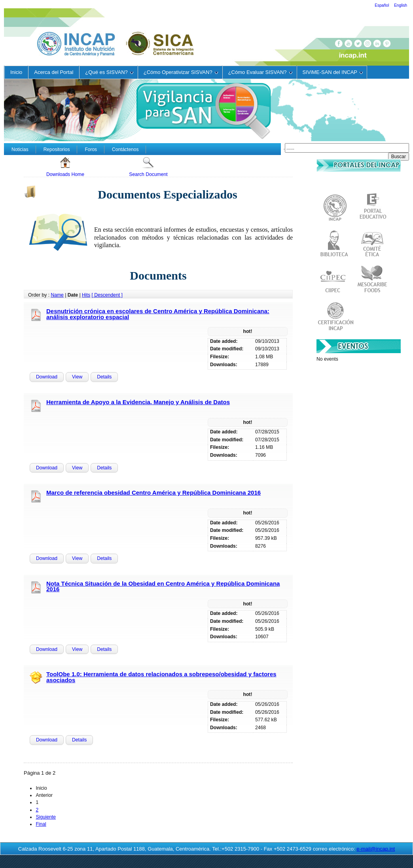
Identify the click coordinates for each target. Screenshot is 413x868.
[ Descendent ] (107, 295)
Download (47, 377)
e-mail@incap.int (376, 849)
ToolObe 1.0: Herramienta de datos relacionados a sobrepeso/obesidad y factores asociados (161, 677)
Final (41, 824)
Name (57, 295)
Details (104, 377)
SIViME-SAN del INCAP (333, 72)
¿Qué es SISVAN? (109, 72)
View (77, 377)
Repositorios (57, 149)
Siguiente (46, 817)
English (401, 5)
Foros (91, 149)
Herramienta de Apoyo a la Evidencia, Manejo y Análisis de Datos (138, 402)
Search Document (148, 167)
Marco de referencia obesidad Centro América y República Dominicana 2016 (153, 493)
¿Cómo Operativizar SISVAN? (181, 72)
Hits (86, 295)
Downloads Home (65, 167)
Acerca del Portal (54, 72)
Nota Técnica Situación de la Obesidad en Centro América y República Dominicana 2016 (163, 586)
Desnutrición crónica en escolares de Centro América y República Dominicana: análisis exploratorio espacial (158, 314)
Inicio (16, 72)
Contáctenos (125, 149)
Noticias (20, 149)
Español (382, 5)
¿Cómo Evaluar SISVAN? (260, 72)
